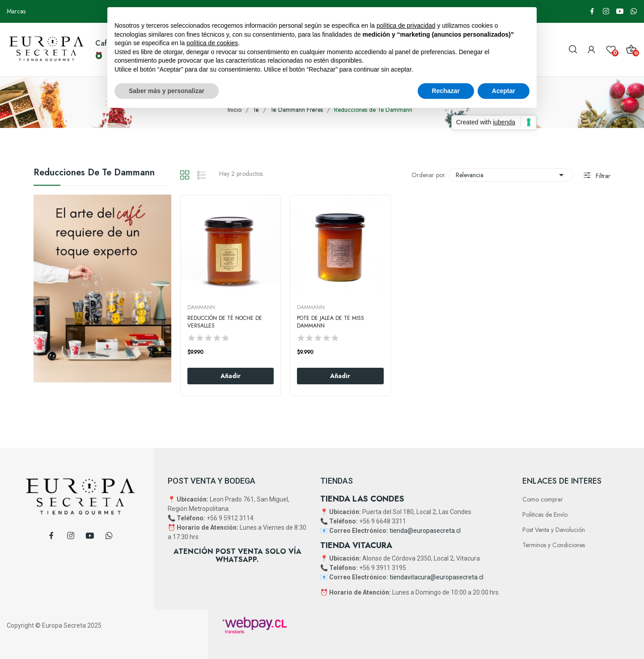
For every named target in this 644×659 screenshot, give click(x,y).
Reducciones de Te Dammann (94, 174)
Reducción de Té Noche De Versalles (225, 322)
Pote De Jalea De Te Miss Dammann (330, 322)
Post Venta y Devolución (554, 530)
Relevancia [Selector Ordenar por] (511, 175)
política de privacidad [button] (406, 26)
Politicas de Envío (545, 514)
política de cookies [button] (212, 43)
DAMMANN (201, 307)
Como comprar (543, 499)
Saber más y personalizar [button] (167, 91)
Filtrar (602, 176)
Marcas (16, 11)
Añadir (231, 376)
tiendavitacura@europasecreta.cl (436, 577)
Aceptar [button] (504, 91)
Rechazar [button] (446, 91)
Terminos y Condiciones (554, 545)
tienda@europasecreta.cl (425, 531)
